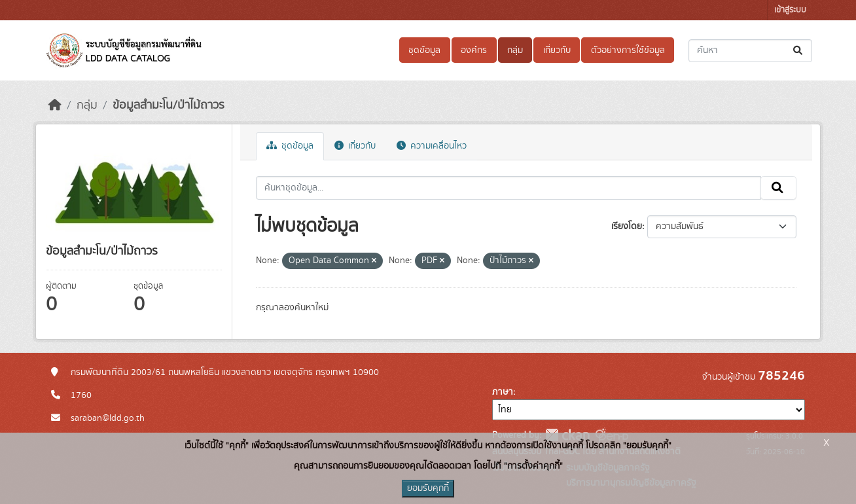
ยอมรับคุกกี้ (428, 488)
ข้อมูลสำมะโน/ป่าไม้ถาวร (169, 105)
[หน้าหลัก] (55, 105)
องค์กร (474, 50)
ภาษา (503, 392)
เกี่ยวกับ (557, 50)
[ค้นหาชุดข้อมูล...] (750, 51)
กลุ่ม (515, 50)
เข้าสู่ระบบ (790, 10)
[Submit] (799, 51)
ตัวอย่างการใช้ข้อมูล (628, 50)
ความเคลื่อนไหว (432, 146)
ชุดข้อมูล (424, 50)
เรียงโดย (627, 226)
